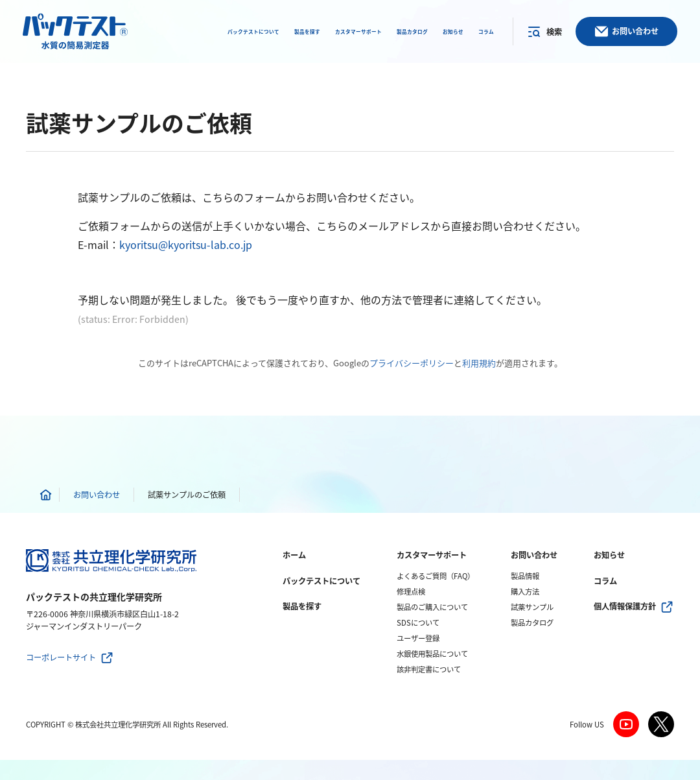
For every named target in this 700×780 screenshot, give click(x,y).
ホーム (294, 555)
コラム (605, 581)
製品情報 (525, 576)
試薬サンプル (532, 607)
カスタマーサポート (432, 555)
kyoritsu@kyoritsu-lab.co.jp (186, 244)
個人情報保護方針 (625, 606)
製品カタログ (532, 623)
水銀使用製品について (432, 654)
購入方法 (525, 592)
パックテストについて (321, 581)
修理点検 (411, 592)
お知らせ (609, 555)
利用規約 (479, 363)
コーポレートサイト (61, 657)
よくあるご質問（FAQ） (436, 576)
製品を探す (302, 606)
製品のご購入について (432, 607)
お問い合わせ (534, 555)
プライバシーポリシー (412, 363)
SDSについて (418, 623)
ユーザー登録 (418, 638)
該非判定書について (429, 669)
